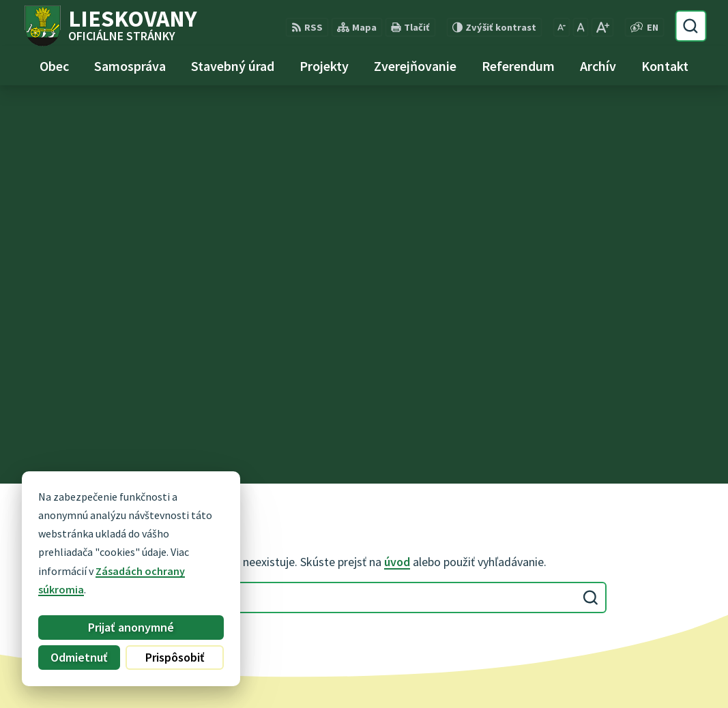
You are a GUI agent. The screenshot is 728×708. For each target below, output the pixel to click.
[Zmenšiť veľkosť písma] (561, 27)
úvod (397, 163)
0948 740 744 (291, 522)
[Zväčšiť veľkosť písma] (602, 27)
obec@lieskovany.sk (310, 539)
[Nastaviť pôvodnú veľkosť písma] (580, 27)
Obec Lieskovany (381, 671)
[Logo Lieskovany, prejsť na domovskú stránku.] (110, 26)
